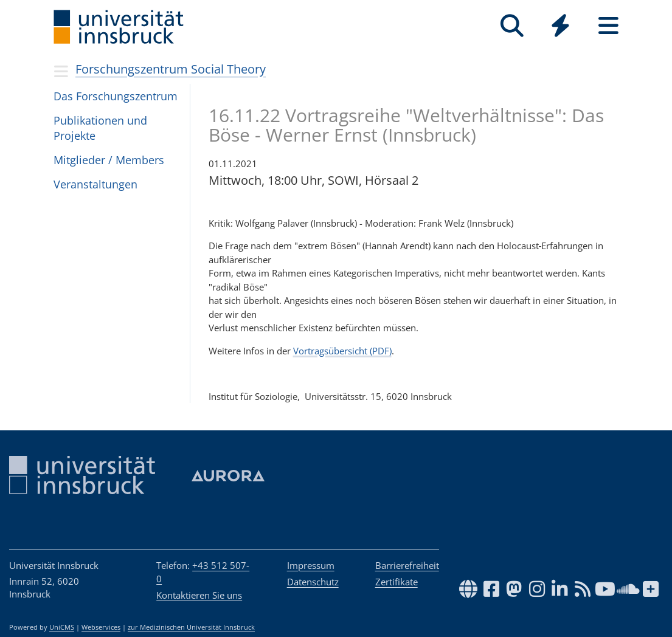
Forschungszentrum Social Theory (171, 69)
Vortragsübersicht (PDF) (342, 351)
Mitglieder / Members (109, 160)
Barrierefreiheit (407, 565)
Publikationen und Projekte (100, 128)
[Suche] (512, 26)
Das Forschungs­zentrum (116, 96)
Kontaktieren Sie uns (199, 595)
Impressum (311, 565)
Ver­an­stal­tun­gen (95, 184)
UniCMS (62, 627)
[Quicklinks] (560, 26)
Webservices (101, 627)
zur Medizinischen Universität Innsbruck (191, 627)
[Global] (560, 27)
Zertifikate (397, 582)
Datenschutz (313, 582)
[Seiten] (608, 26)
